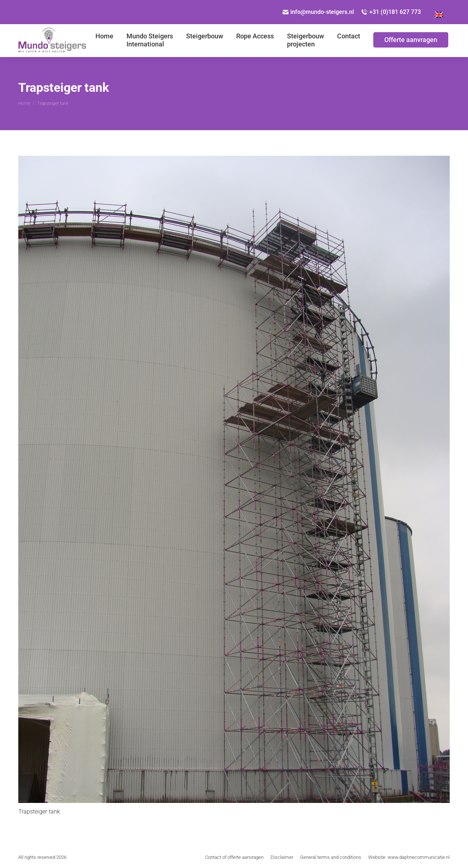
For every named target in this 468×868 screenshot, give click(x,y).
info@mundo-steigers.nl (318, 12)
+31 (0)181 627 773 (391, 12)
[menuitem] (104, 41)
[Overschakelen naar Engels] (439, 12)
